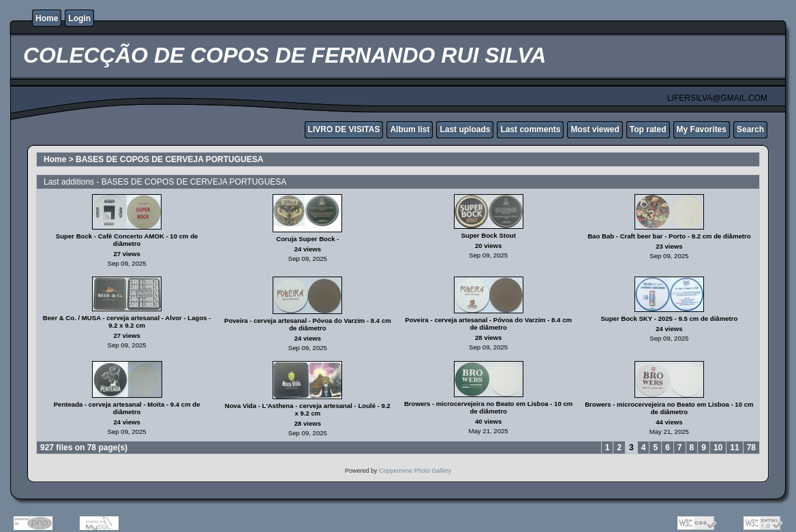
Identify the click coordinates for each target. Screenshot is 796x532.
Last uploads (465, 129)
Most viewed (595, 129)
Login (79, 18)
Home (47, 18)
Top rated (648, 129)
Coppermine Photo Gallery (415, 471)
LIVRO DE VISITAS (344, 129)
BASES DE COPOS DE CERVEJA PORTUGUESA (169, 159)
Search (750, 129)
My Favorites (702, 129)
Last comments (530, 129)
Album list (410, 129)
